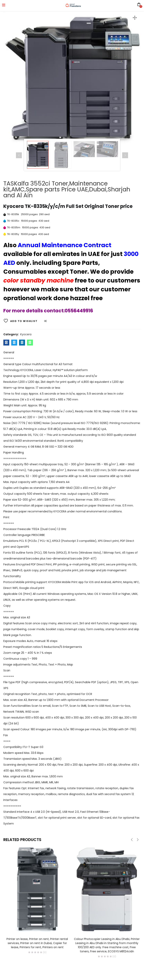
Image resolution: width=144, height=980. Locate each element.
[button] (135, 18)
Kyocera (26, 334)
